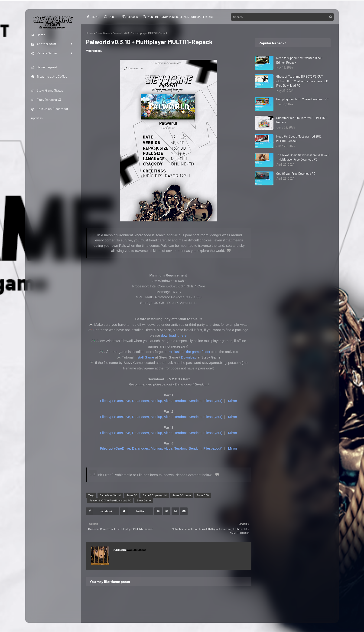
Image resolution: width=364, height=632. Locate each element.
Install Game (144, 357)
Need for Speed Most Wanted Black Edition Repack (299, 60)
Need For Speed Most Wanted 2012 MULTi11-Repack (299, 139)
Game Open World (110, 495)
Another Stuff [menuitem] (44, 44)
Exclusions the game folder (189, 352)
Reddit (111, 17)
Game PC (132, 495)
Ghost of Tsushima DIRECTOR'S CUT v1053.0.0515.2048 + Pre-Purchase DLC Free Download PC (302, 81)
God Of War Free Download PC (296, 174)
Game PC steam (182, 495)
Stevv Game (103, 33)
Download (189, 357)
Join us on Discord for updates (50, 113)
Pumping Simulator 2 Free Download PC (302, 99)
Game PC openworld (155, 495)
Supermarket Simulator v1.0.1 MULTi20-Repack (302, 120)
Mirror (232, 401)
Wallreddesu (94, 51)
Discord (130, 17)
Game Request (44, 67)
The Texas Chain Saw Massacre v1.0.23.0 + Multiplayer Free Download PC (303, 157)
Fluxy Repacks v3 (46, 100)
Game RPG (203, 495)
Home (93, 17)
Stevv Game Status (47, 90)
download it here (174, 335)
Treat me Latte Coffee (49, 76)
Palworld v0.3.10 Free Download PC (110, 500)
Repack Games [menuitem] (44, 53)
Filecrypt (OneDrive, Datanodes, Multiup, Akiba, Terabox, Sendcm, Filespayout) (161, 401)
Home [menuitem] (38, 35)
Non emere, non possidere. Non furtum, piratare (178, 17)
